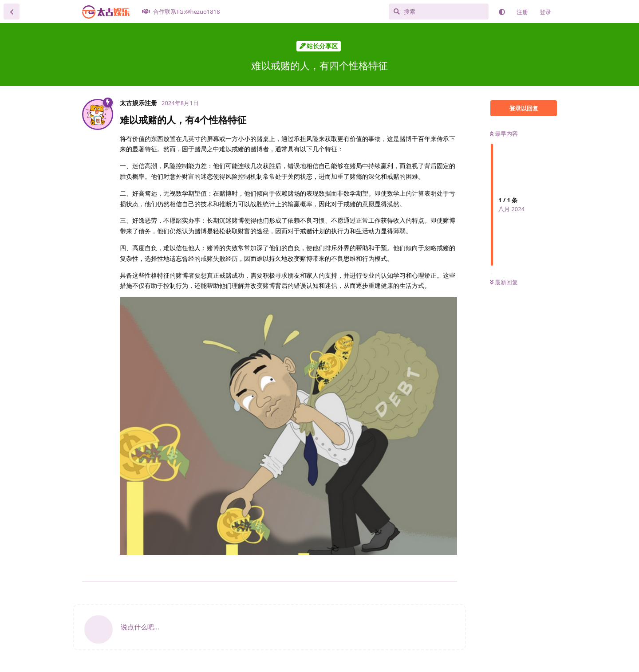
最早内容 (504, 134)
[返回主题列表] (12, 12)
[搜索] (439, 12)
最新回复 (504, 282)
